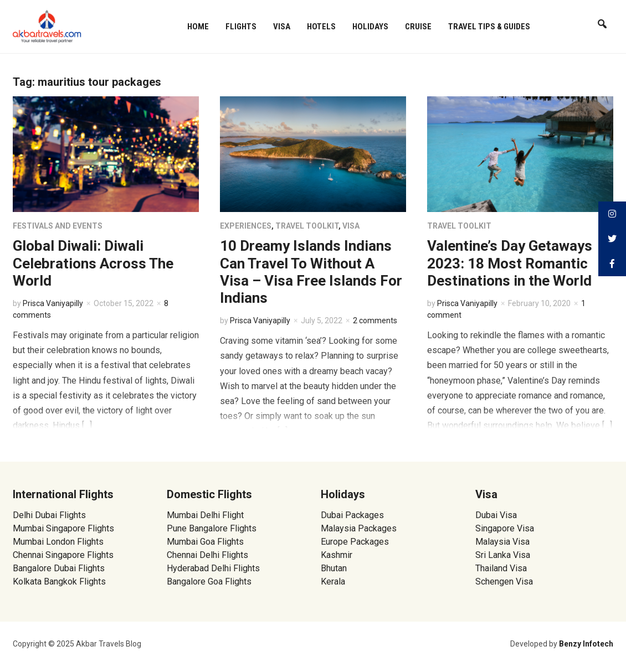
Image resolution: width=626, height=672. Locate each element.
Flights (241, 27)
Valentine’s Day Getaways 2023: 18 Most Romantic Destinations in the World (510, 263)
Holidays (370, 27)
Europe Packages (355, 542)
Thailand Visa (501, 568)
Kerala (333, 581)
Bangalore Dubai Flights (59, 568)
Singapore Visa (505, 528)
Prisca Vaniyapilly (53, 303)
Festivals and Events (58, 226)
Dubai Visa (496, 515)
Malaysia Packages (359, 528)
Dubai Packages (352, 515)
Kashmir (337, 555)
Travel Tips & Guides (489, 27)
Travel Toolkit (307, 226)
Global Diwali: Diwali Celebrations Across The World (93, 263)
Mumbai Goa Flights (205, 542)
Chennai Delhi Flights (207, 555)
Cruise (418, 27)
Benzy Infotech (586, 644)
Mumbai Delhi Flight (205, 515)
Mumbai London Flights (58, 542)
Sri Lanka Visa (504, 555)
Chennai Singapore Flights (63, 555)
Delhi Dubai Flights (49, 515)
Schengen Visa (504, 581)
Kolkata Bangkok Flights (59, 581)
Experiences (246, 226)
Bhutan (334, 568)
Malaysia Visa (502, 542)
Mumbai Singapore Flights (63, 528)
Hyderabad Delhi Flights (213, 568)
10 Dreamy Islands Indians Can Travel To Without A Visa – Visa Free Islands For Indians (311, 272)
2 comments (375, 321)
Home (198, 27)
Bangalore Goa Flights (209, 581)
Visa (282, 27)
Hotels (321, 27)
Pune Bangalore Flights (212, 528)
